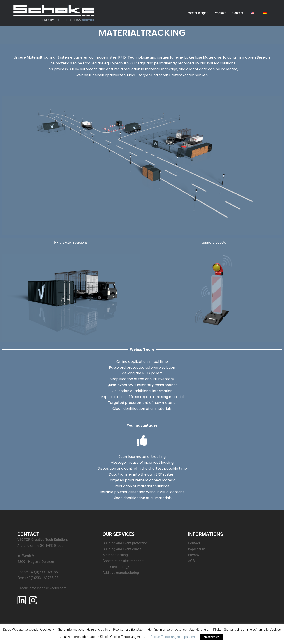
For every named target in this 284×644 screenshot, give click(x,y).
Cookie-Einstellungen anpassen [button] (173, 637)
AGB (191, 561)
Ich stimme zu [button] (212, 637)
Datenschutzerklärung (190, 630)
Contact (238, 13)
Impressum (197, 549)
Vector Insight (198, 13)
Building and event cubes (122, 549)
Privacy (194, 555)
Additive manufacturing (121, 573)
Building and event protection (125, 543)
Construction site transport (123, 561)
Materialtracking (115, 555)
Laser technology (116, 567)
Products (220, 13)
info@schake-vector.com (48, 588)
